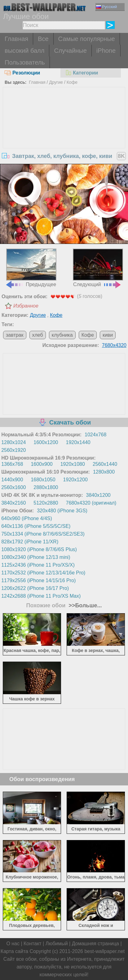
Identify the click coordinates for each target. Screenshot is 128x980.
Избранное (26, 306)
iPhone (106, 51)
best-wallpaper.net (104, 951)
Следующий (98, 268)
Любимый (57, 944)
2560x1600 (13, 487)
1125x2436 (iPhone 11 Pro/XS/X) (38, 565)
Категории (82, 73)
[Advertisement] (64, 134)
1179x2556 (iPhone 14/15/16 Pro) (38, 580)
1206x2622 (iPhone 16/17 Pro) (35, 588)
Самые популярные (87, 39)
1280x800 (104, 472)
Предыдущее (31, 268)
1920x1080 (73, 464)
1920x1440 (78, 442)
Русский (106, 7)
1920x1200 (75, 480)
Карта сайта (14, 951)
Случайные (70, 51)
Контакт (33, 944)
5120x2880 (46, 503)
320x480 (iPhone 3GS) (62, 511)
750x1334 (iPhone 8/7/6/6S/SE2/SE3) (43, 534)
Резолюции (22, 73)
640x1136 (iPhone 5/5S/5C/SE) (36, 526)
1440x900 (12, 480)
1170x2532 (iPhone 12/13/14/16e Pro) (43, 573)
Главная (16, 39)
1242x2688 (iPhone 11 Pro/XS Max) (41, 596)
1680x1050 (43, 480)
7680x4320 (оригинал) (91, 503)
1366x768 (12, 464)
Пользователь (25, 62)
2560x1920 (13, 450)
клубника (62, 335)
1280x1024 (13, 442)
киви (108, 335)
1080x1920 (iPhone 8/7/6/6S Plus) (39, 549)
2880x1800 (46, 487)
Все (43, 39)
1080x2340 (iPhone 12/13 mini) (36, 557)
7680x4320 (114, 345)
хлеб (38, 335)
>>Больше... (84, 605)
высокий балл (24, 51)
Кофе (72, 82)
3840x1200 (98, 495)
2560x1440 (105, 464)
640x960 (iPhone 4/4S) (27, 518)
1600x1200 (46, 442)
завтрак (15, 335)
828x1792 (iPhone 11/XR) (30, 542)
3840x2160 (13, 503)
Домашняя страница (95, 944)
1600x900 (42, 464)
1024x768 (95, 435)
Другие (56, 82)
